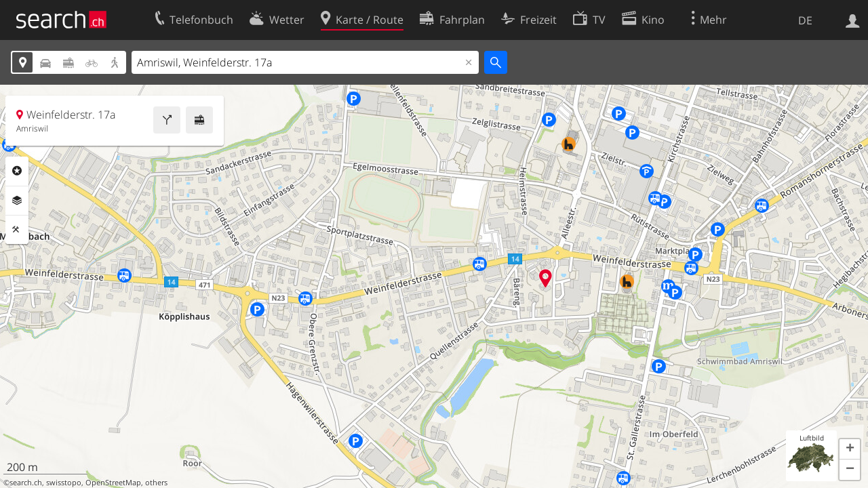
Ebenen (17, 201)
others (156, 483)
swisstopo (64, 483)
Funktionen (17, 230)
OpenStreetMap (113, 483)
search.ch (26, 483)
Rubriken (17, 171)
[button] (850, 449)
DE (805, 20)
